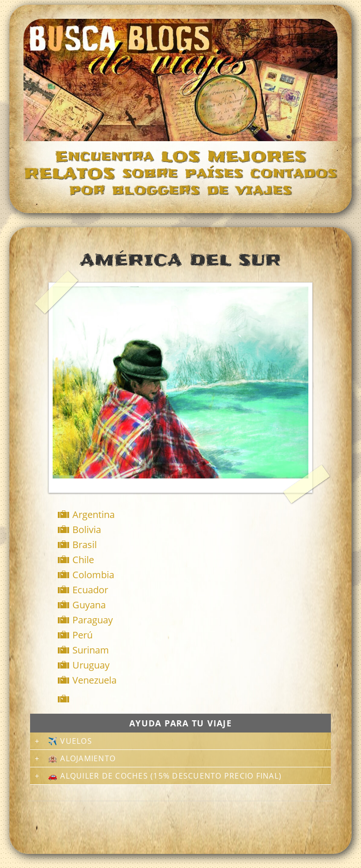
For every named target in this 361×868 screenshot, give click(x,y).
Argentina (94, 514)
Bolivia (87, 530)
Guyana (89, 605)
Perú (82, 635)
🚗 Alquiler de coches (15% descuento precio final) (165, 776)
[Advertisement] (182, 699)
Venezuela (94, 680)
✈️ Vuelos (70, 741)
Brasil (85, 545)
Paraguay (93, 620)
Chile (83, 560)
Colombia (93, 575)
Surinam (91, 650)
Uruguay (91, 665)
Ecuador (90, 590)
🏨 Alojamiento (82, 758)
